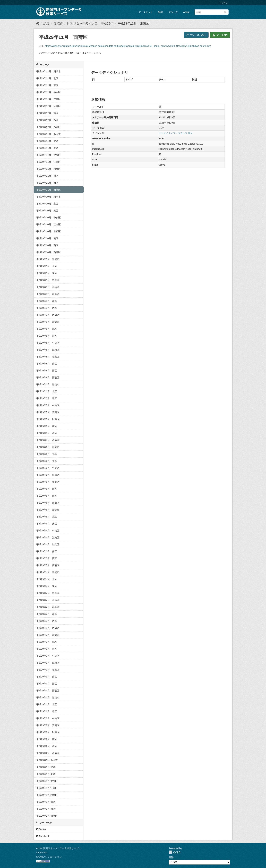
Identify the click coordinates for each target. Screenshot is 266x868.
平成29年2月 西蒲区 (48, 753)
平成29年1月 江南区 (47, 788)
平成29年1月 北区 (46, 767)
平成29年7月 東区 (47, 398)
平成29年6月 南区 (47, 489)
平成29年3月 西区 (47, 684)
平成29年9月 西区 (47, 308)
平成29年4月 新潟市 (48, 572)
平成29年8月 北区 (47, 329)
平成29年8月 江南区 (48, 350)
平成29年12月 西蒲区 (49, 127)
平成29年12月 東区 (47, 85)
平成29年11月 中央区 (49, 155)
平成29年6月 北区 (47, 454)
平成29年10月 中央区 (49, 218)
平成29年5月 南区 (47, 551)
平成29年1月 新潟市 (47, 760)
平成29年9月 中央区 (48, 280)
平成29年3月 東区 (47, 649)
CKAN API (42, 853)
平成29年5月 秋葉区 (48, 544)
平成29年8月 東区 (47, 336)
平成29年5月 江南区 (48, 537)
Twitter (41, 829)
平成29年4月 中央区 (48, 593)
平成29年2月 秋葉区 (48, 732)
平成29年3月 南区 (47, 677)
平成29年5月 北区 (47, 517)
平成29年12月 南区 (47, 113)
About (186, 12)
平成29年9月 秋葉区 (48, 294)
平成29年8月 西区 (47, 371)
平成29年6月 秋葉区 (48, 482)
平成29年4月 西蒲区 (48, 628)
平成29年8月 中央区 (48, 343)
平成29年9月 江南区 (48, 287)
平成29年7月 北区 (47, 391)
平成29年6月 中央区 (48, 468)
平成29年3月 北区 (47, 642)
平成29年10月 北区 (47, 204)
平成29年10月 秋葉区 (49, 231)
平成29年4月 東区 (47, 586)
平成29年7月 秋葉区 (48, 419)
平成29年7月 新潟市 (48, 384)
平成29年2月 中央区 (48, 718)
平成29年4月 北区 (47, 579)
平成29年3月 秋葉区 (48, 670)
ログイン (224, 3)
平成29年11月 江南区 (49, 162)
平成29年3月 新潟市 (48, 635)
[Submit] (225, 12)
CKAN (175, 852)
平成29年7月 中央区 (48, 405)
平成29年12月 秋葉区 (49, 106)
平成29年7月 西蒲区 (48, 440)
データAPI (220, 35)
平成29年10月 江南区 (49, 224)
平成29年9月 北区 (47, 266)
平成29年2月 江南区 (48, 725)
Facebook (43, 836)
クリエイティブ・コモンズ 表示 (176, 133)
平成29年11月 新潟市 (49, 134)
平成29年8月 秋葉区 (48, 357)
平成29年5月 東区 (47, 524)
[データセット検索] (212, 12)
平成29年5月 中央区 (48, 531)
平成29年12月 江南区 (49, 99)
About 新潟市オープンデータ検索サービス (59, 848)
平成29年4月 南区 (47, 614)
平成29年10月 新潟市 (49, 197)
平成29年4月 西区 (47, 621)
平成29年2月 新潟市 (48, 697)
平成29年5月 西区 (47, 558)
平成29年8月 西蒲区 (48, 378)
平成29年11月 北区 (47, 141)
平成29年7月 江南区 (48, 412)
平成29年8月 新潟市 (48, 322)
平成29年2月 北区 (47, 704)
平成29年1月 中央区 (47, 781)
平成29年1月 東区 (46, 774)
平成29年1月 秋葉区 (47, 795)
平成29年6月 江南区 (48, 475)
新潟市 (58, 24)
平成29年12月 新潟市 (49, 71)
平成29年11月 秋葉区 (49, 169)
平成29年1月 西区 (46, 809)
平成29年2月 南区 (47, 739)
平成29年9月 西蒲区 (48, 315)
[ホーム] (38, 24)
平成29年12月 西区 (47, 120)
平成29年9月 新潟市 (48, 259)
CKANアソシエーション (49, 857)
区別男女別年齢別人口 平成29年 (90, 24)
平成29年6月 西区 (47, 496)
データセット (145, 12)
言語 (171, 857)
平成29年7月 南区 (47, 426)
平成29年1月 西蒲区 (47, 816)
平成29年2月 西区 (47, 746)
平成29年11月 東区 (47, 148)
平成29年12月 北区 (47, 78)
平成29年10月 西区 (47, 245)
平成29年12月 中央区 (49, 92)
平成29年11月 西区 (47, 183)
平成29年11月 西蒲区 (133, 24)
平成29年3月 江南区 (48, 663)
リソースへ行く (196, 35)
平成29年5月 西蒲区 (48, 565)
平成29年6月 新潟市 (48, 447)
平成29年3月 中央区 (48, 656)
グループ (173, 12)
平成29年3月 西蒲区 (48, 691)
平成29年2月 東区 (47, 711)
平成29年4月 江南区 (48, 600)
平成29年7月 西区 (47, 433)
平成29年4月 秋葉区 (48, 607)
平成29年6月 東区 (47, 461)
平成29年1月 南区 (46, 802)
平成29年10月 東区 (47, 211)
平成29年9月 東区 (47, 273)
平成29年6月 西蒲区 (48, 503)
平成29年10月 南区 (47, 238)
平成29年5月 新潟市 (48, 510)
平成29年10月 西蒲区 (49, 252)
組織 (160, 12)
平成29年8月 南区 (47, 364)
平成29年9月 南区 (47, 301)
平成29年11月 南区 (47, 176)
